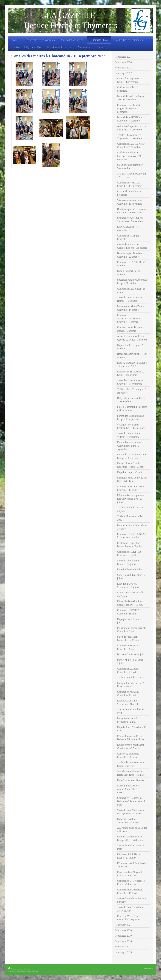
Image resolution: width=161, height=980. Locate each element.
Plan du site (27, 969)
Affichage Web (149, 968)
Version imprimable (16, 969)
